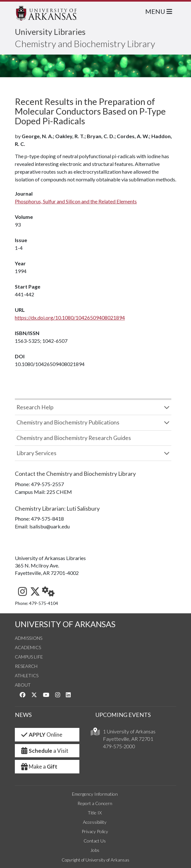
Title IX (95, 813)
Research (26, 666)
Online (41, 735)
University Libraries (50, 32)
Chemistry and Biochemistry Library (85, 44)
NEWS (23, 715)
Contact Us (95, 841)
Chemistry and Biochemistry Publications (68, 422)
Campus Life (29, 657)
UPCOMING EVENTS (123, 715)
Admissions (29, 638)
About (23, 685)
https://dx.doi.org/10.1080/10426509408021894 (70, 317)
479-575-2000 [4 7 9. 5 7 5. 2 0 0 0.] (119, 746)
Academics (28, 647)
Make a (39, 766)
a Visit (44, 751)
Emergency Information (95, 794)
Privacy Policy (95, 831)
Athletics (27, 675)
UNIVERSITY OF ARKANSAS (65, 624)
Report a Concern (95, 803)
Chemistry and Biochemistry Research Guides (74, 438)
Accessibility (95, 822)
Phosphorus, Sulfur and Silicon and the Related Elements (76, 201)
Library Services (36, 453)
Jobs (95, 850)
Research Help (35, 407)
